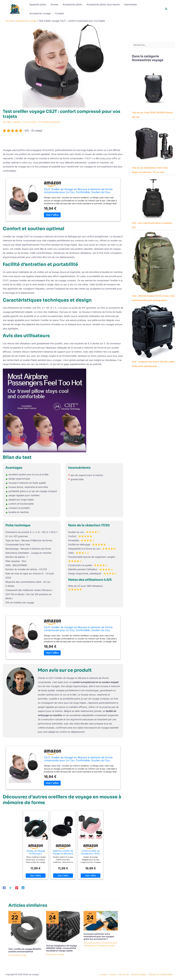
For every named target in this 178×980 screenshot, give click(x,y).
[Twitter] (10, 888)
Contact (113, 974)
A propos (103, 974)
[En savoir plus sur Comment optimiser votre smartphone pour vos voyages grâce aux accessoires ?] (101, 920)
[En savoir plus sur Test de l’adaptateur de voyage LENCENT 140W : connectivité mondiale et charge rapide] (63, 926)
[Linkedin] (23, 888)
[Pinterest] (17, 888)
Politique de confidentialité (160, 974)
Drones (54, 4)
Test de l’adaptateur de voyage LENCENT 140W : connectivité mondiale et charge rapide (61, 948)
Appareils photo (38, 4)
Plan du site (124, 974)
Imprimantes (130, 4)
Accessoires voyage (40, 13)
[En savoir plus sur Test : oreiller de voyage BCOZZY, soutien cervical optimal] (25, 928)
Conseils (60, 13)
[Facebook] (4, 888)
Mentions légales (139, 974)
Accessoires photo (72, 4)
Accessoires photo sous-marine (103, 4)
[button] (166, 9)
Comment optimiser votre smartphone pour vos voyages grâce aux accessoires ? (99, 936)
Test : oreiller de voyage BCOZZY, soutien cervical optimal (25, 950)
